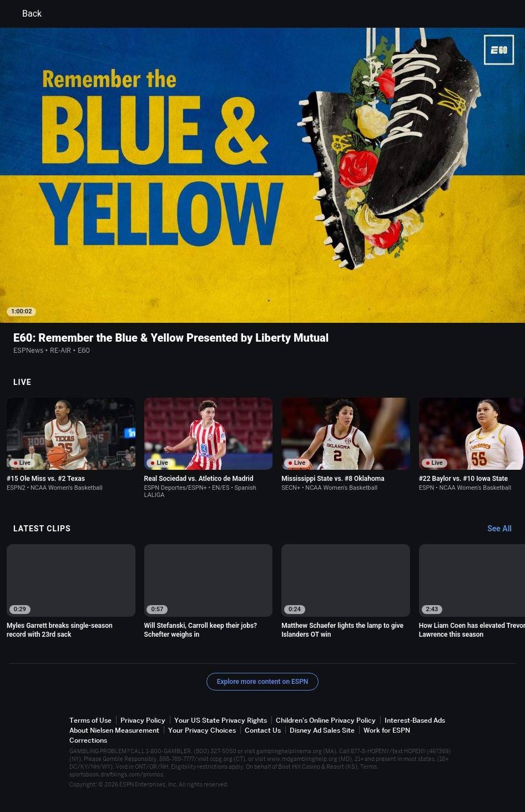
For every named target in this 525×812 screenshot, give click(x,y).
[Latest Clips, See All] (505, 529)
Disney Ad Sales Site (322, 730)
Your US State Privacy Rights (221, 720)
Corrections (88, 740)
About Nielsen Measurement (114, 730)
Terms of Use (90, 720)
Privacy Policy (143, 720)
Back (25, 14)
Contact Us (263, 730)
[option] (71, 445)
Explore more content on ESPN (263, 682)
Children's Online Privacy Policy (326, 720)
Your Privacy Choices (202, 730)
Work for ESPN (387, 730)
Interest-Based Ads (415, 720)
